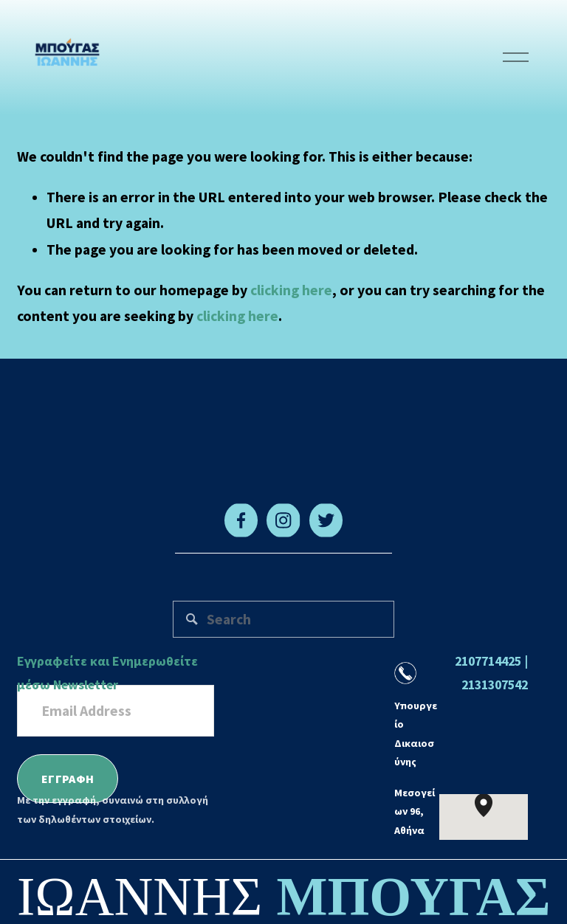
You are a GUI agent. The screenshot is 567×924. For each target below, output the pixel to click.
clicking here (291, 290)
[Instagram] (283, 520)
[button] (492, 817)
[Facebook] (241, 520)
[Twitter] (326, 520)
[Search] (284, 619)
